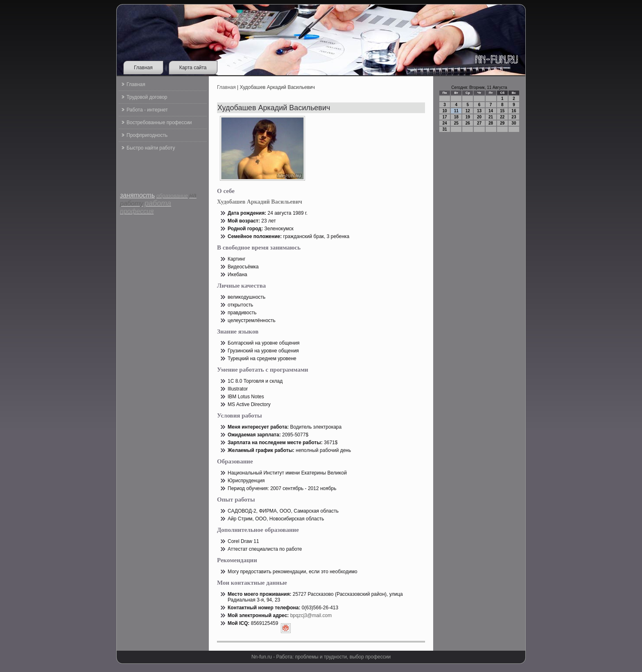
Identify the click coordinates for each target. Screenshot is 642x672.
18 (456, 117)
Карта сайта (193, 68)
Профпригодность (147, 135)
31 (445, 129)
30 (514, 123)
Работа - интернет (147, 110)
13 (479, 111)
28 (491, 123)
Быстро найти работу (151, 148)
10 (445, 111)
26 (468, 123)
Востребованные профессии (159, 123)
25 (456, 123)
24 (445, 123)
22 (502, 117)
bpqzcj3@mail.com (311, 615)
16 (514, 111)
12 (468, 111)
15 (502, 111)
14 (491, 111)
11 (456, 111)
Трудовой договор (147, 97)
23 (514, 117)
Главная (143, 68)
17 (445, 117)
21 (491, 117)
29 (502, 123)
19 (468, 117)
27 (479, 123)
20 (479, 117)
